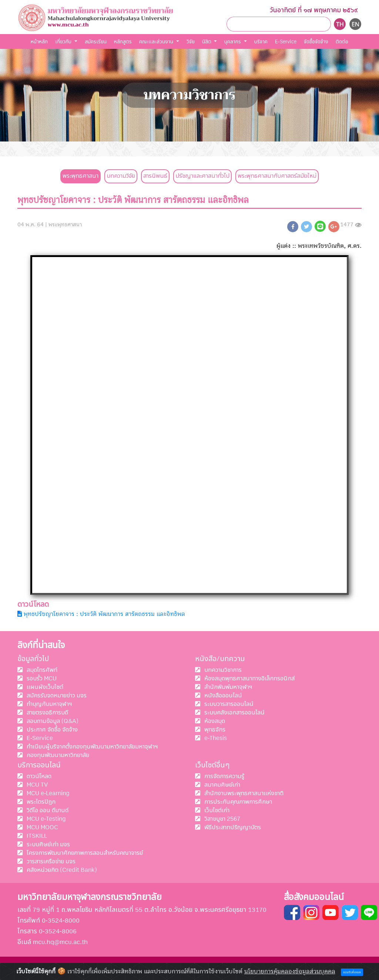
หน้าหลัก (39, 42)
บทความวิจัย (121, 176)
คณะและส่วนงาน (157, 42)
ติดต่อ (342, 42)
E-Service (286, 42)
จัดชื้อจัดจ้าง (316, 42)
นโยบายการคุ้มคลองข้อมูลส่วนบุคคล (290, 971)
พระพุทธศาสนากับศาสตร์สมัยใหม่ (277, 176)
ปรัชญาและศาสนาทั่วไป (202, 176)
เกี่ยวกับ (64, 42)
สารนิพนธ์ (155, 176)
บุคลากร (233, 42)
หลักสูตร (123, 42)
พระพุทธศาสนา (81, 176)
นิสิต (207, 42)
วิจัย (191, 42)
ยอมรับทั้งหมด (352, 972)
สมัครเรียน (96, 42)
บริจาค (261, 42)
